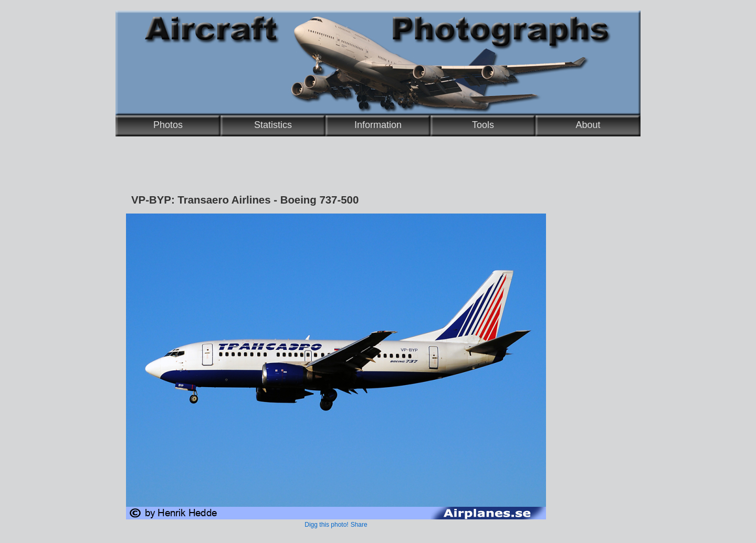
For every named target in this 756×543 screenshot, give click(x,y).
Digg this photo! (326, 525)
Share (359, 525)
